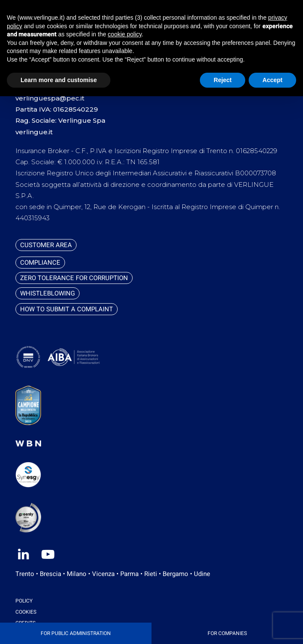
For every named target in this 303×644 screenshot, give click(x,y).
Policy (24, 601)
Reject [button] (223, 80)
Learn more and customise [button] (59, 80)
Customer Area (46, 245)
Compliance (40, 263)
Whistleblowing (48, 293)
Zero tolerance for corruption (74, 278)
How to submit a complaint (67, 309)
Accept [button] (272, 80)
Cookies (26, 612)
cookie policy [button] (125, 34)
